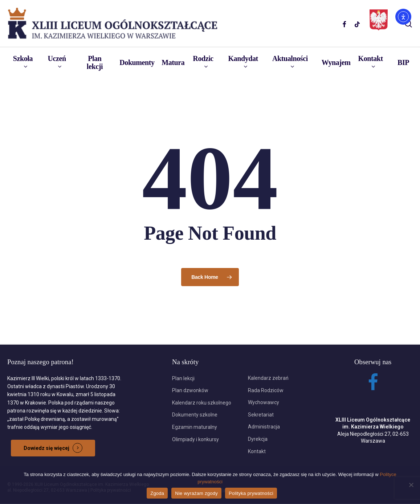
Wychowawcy (264, 402)
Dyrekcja (258, 439)
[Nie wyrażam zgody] (411, 485)
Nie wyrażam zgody (196, 493)
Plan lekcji (183, 378)
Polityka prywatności (251, 493)
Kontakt (257, 451)
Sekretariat (261, 415)
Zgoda (157, 493)
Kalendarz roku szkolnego (202, 403)
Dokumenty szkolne (195, 415)
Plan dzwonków (190, 390)
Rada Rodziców (266, 390)
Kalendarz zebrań (268, 378)
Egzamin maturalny (195, 427)
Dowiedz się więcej (46, 448)
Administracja (264, 427)
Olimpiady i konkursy (195, 439)
